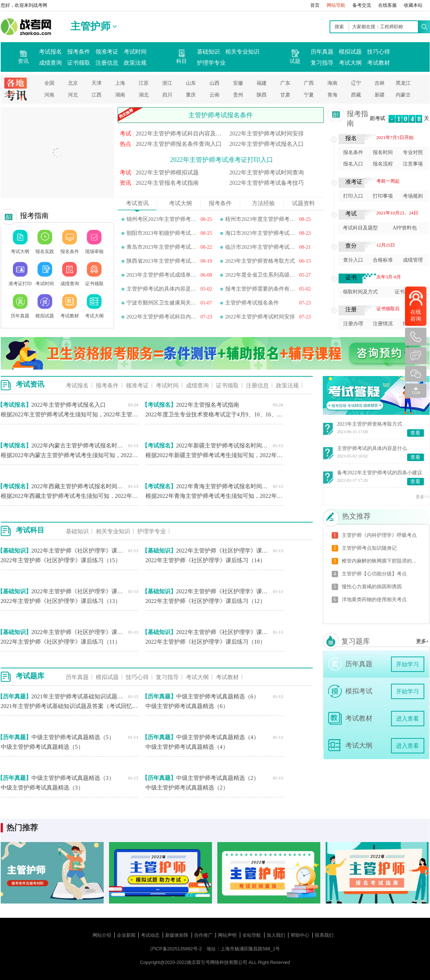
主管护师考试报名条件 (221, 115)
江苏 (144, 83)
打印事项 (383, 196)
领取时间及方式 (360, 292)
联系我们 (324, 935)
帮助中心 (301, 935)
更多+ (422, 641)
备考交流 (362, 5)
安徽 (238, 83)
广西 (309, 83)
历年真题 (322, 52)
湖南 (120, 95)
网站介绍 (103, 935)
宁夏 (309, 95)
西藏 (356, 95)
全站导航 (252, 935)
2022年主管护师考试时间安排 (267, 133)
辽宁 (356, 83)
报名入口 (353, 164)
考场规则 (413, 196)
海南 (332, 83)
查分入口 (353, 260)
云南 (214, 95)
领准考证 (107, 52)
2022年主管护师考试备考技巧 (267, 183)
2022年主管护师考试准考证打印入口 (222, 160)
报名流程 (383, 164)
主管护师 (90, 26)
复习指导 (322, 63)
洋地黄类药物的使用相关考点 (374, 600)
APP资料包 (405, 228)
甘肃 (285, 95)
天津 (97, 83)
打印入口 (353, 196)
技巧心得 (379, 52)
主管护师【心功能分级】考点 (374, 574)
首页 (315, 5)
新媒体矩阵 (177, 935)
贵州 (238, 95)
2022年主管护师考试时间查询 (267, 172)
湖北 (144, 95)
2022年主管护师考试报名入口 (267, 144)
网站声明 (228, 935)
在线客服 (387, 5)
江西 (97, 95)
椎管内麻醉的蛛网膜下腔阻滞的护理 (381, 561)
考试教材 (379, 63)
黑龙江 (403, 83)
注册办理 (353, 324)
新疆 (380, 95)
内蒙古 (403, 95)
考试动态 (151, 935)
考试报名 (50, 52)
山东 (191, 83)
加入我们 (277, 935)
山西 (214, 83)
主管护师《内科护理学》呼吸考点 (379, 535)
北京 (73, 83)
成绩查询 (50, 63)
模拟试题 (350, 52)
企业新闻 (127, 935)
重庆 (191, 95)
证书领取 (79, 63)
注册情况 (383, 324)
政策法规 (135, 63)
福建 (262, 83)
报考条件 (79, 52)
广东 (285, 83)
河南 (49, 95)
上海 (120, 83)
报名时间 (383, 152)
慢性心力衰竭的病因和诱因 (372, 587)
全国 (49, 83)
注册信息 (107, 63)
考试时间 (135, 52)
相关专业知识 (242, 52)
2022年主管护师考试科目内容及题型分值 (179, 133)
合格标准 (383, 260)
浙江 (167, 83)
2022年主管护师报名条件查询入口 (179, 144)
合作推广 (204, 935)
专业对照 (413, 152)
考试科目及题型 (360, 228)
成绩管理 (413, 260)
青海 (332, 95)
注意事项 (413, 164)
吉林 (380, 83)
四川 (167, 95)
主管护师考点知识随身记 (369, 548)
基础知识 (208, 52)
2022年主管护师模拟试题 (167, 172)
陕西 (262, 95)
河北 (73, 95)
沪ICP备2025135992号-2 (176, 949)
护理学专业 (211, 63)
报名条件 (353, 152)
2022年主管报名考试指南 (167, 183)
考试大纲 (350, 63)
